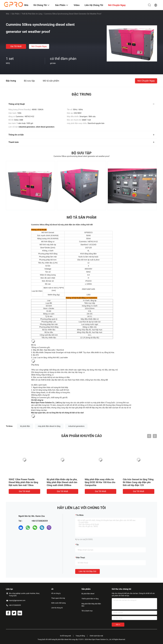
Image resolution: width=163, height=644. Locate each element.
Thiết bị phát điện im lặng (32, 14)
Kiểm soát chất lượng (58, 603)
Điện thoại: (81, 558)
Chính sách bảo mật (96, 636)
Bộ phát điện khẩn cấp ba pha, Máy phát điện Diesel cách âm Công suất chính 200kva (62, 482)
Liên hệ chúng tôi (57, 608)
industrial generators (76, 426)
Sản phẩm (16, 14)
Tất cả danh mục (87, 611)
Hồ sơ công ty (56, 593)
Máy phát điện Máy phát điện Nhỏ (91, 605)
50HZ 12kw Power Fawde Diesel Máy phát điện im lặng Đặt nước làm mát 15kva (23, 482)
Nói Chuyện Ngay (39, 46)
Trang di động (80, 636)
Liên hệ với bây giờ (87, 571)
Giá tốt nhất (16, 46)
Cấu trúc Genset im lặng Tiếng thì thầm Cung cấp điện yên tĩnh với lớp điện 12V (138, 482)
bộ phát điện (25, 426)
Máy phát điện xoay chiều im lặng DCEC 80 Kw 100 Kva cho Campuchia (100, 482)
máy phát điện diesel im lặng (49, 426)
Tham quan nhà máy (58, 598)
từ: (78, 545)
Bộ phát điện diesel (88, 594)
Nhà (7, 14)
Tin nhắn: (80, 515)
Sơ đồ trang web (65, 636)
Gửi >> (118, 625)
